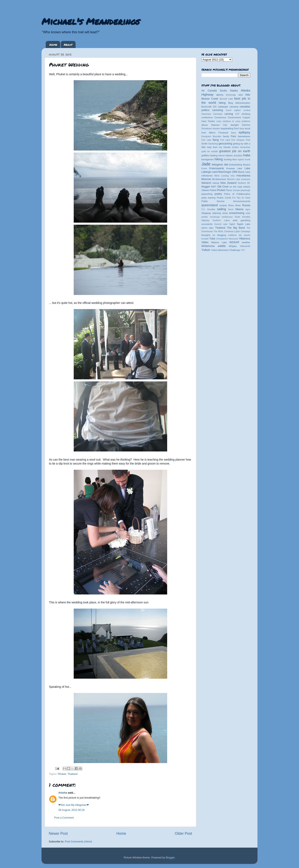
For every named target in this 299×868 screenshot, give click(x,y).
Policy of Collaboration (237, 194)
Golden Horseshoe (241, 147)
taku (211, 228)
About (68, 44)
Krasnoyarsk (217, 168)
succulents (207, 224)
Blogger (170, 858)
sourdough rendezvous (221, 217)
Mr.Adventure (219, 179)
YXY (243, 250)
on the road (236, 187)
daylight (235, 125)
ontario (247, 187)
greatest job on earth (235, 151)
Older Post (183, 833)
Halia (247, 155)
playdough (245, 190)
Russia (246, 205)
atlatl (241, 95)
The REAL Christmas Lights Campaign (232, 231)
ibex (235, 159)
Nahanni (206, 183)
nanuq (216, 183)
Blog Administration (239, 103)
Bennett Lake (226, 99)
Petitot (213, 190)
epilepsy (244, 132)
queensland (210, 205)
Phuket (62, 774)
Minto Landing (222, 176)
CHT (237, 114)
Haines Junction (234, 155)
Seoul (231, 209)
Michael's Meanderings (91, 21)
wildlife (222, 246)
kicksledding (236, 165)
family (226, 136)
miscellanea (243, 176)
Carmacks (218, 114)
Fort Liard (225, 140)
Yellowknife (245, 246)
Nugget (206, 187)
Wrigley (233, 246)
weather (246, 242)
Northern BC (244, 183)
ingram (241, 160)
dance (205, 125)
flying (216, 140)
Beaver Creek (210, 99)
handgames (208, 159)
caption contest (242, 110)
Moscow (206, 179)
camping (234, 107)
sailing (221, 209)
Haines (221, 156)
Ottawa (205, 190)
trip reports (244, 235)
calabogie (223, 107)
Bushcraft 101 (209, 107)
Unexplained (222, 239)
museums (246, 179)
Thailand (72, 774)
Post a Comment (64, 818)
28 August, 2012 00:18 (71, 810)
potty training (208, 198)
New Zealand (229, 183)
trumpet (205, 239)
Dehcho (246, 125)
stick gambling (241, 220)
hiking (219, 159)
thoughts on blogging (214, 235)
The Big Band (236, 228)
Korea (204, 168)
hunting (228, 159)
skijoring (217, 213)
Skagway (206, 213)
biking (222, 103)
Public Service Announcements (226, 201)
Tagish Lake (243, 224)
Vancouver (233, 239)
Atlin (248, 95)
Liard (215, 172)
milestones (207, 176)
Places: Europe (233, 190)
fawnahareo (244, 136)
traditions (232, 235)
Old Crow (223, 187)
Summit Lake (221, 224)
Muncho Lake (234, 179)
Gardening (213, 144)
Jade (206, 164)
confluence (207, 117)
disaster (216, 129)
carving (229, 114)
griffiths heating (209, 155)
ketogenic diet (220, 165)
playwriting (207, 194)
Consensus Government (228, 117)
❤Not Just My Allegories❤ (74, 805)
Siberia (239, 209)
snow (225, 213)
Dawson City (219, 125)
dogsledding (227, 128)
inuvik (248, 160)
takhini (204, 228)
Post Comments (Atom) (78, 842)
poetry (218, 194)
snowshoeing (237, 213)
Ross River (235, 205)
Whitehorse (208, 246)
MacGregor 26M (228, 172)
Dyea (234, 133)
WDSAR (234, 242)
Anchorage (231, 95)
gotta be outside (210, 151)
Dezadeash (207, 129)
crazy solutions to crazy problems (233, 121)
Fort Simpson (238, 140)
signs (248, 209)
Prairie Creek (224, 198)
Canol (228, 110)
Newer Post (58, 833)
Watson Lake (219, 242)
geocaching (225, 144)
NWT (214, 187)
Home (53, 44)
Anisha (63, 793)
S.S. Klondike (208, 209)
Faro (233, 136)
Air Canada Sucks (214, 91)
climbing (246, 114)
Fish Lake (206, 140)
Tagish (232, 224)
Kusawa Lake (234, 168)
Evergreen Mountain (211, 136)
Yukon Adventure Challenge (225, 250)
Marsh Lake (244, 172)
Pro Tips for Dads (241, 198)
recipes (223, 205)
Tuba (212, 239)
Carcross (206, 114)
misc (233, 176)
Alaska (234, 91)
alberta (220, 95)
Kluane (247, 165)
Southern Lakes (221, 220)
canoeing (218, 110)
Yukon (206, 250)
